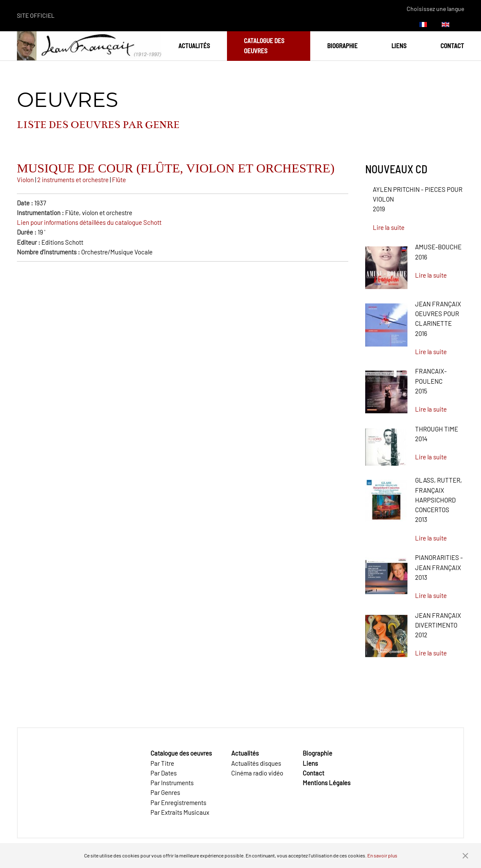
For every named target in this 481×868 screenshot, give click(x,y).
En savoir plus (382, 855)
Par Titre (162, 763)
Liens (399, 46)
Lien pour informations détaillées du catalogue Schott (89, 222)
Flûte (119, 180)
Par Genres (165, 792)
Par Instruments (172, 783)
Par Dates (164, 773)
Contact (452, 46)
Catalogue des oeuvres (264, 45)
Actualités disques (256, 763)
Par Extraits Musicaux (180, 812)
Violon (25, 180)
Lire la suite (389, 227)
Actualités (194, 46)
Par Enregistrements (178, 802)
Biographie (342, 46)
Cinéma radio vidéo (257, 773)
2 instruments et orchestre (74, 180)
